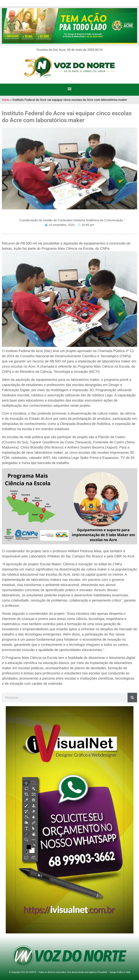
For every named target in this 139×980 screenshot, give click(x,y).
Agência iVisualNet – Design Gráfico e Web (110, 972)
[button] (70, 89)
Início (6, 100)
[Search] (132, 698)
